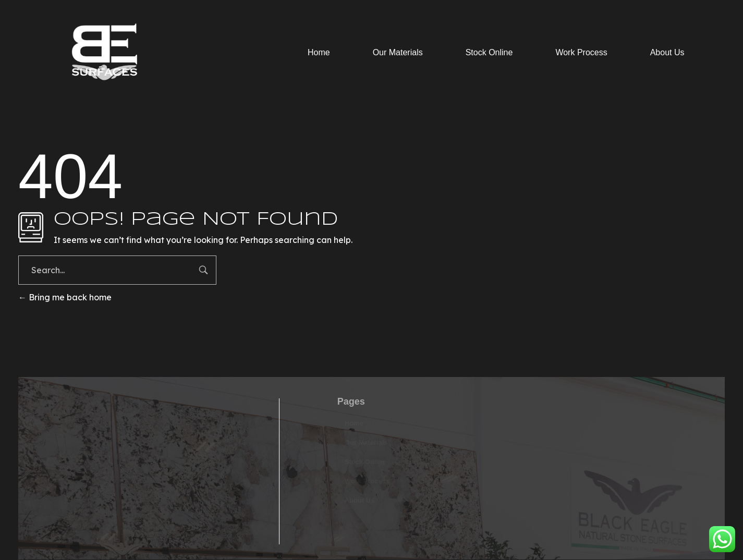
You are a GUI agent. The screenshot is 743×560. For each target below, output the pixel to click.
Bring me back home (65, 297)
